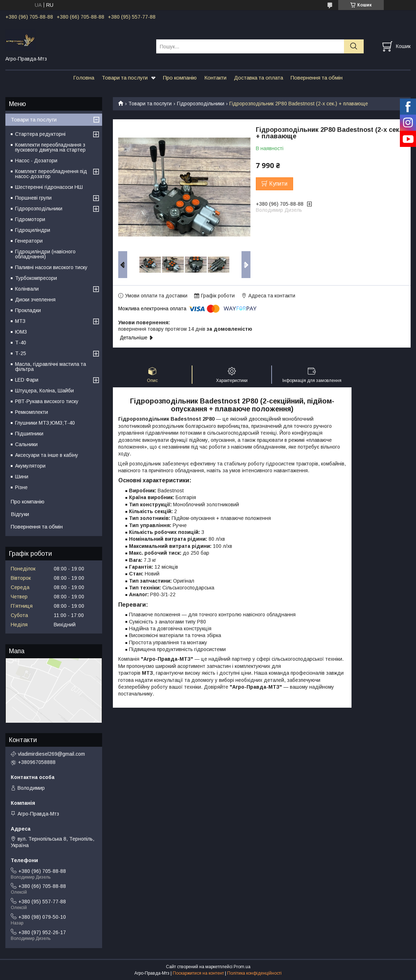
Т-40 (21, 343)
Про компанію (180, 78)
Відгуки (20, 514)
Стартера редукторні (40, 134)
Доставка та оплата (259, 78)
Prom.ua (242, 967)
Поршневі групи (33, 198)
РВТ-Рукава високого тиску (47, 401)
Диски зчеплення (35, 300)
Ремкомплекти (32, 412)
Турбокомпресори (36, 278)
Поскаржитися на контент (198, 973)
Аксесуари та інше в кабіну (47, 455)
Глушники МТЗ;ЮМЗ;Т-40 (45, 423)
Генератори (29, 241)
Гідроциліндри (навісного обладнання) (45, 254)
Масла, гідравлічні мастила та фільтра (51, 367)
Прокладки (28, 310)
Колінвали (27, 289)
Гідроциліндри (33, 230)
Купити (278, 184)
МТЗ (20, 321)
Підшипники (29, 434)
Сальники (26, 444)
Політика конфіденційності (254, 973)
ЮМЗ (21, 332)
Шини (22, 477)
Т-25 (21, 353)
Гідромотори (30, 219)
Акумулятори (30, 466)
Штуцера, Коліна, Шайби (44, 391)
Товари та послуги (125, 78)
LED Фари (27, 380)
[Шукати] (354, 46)
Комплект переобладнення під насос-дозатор (51, 174)
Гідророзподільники (201, 104)
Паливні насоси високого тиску (51, 267)
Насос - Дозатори (36, 161)
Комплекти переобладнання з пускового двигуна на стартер (50, 147)
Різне (21, 487)
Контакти (215, 78)
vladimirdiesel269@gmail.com (51, 754)
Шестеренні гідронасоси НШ (49, 187)
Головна (84, 78)
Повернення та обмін (317, 78)
